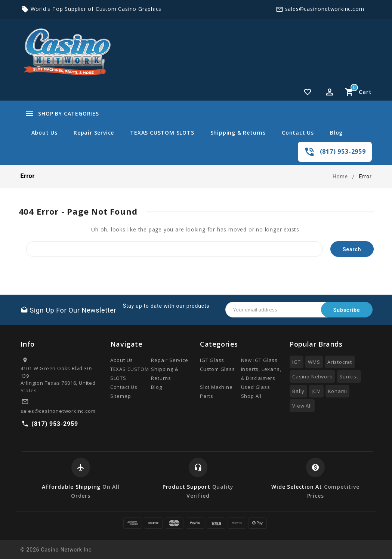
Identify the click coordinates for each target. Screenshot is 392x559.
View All (302, 406)
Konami (338, 391)
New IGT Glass (259, 360)
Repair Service (94, 133)
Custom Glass (217, 369)
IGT (296, 362)
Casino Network (312, 377)
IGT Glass (212, 360)
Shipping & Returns (238, 133)
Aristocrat (340, 362)
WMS (314, 362)
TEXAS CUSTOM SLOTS (162, 133)
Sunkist (349, 377)
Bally (298, 391)
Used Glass (256, 387)
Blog (336, 133)
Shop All (251, 396)
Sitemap (121, 396)
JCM (316, 391)
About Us (44, 133)
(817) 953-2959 (343, 151)
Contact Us (298, 133)
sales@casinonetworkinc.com (325, 9)
